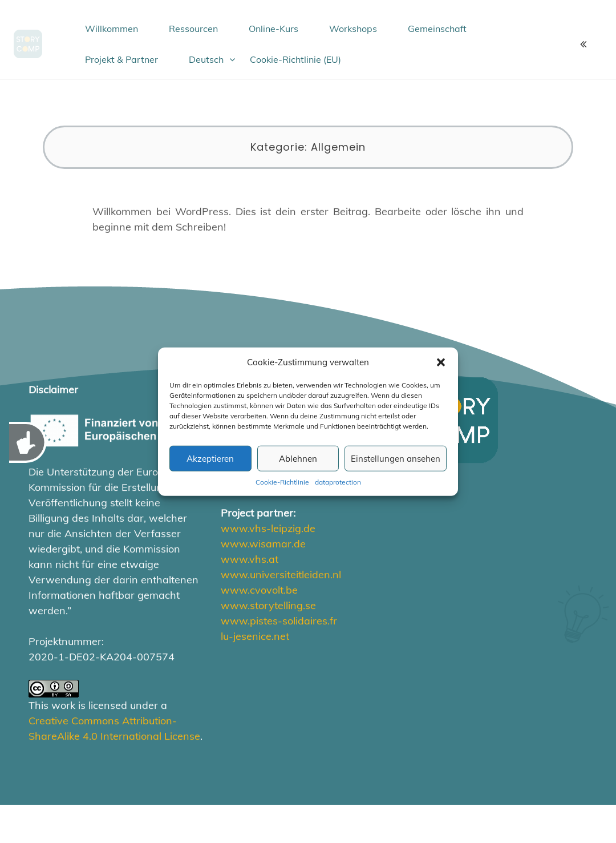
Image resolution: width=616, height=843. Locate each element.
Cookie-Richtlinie (282, 482)
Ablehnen (298, 458)
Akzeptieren (210, 458)
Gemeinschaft (437, 29)
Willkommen (112, 29)
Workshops (353, 29)
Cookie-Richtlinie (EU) (295, 59)
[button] (441, 362)
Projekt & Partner (121, 59)
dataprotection (338, 482)
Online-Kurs (273, 29)
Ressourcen (193, 29)
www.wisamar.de (263, 544)
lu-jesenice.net (255, 636)
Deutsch (206, 59)
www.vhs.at (250, 559)
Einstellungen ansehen (396, 458)
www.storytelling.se (268, 605)
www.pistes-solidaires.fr (279, 621)
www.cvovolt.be (259, 590)
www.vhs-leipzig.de (268, 528)
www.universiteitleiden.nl (281, 574)
